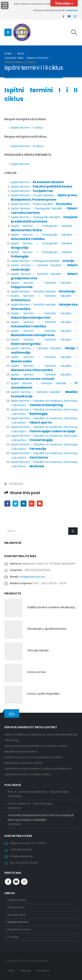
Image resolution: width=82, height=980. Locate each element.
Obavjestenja (16, 907)
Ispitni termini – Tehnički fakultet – (43, 291)
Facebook (7, 503)
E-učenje (13, 937)
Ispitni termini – (37, 182)
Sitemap (26, 971)
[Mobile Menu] (8, 32)
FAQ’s (11, 971)
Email (40, 503)
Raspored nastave (19, 930)
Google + (32, 503)
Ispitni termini (20, 164)
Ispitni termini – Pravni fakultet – (44, 197)
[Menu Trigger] (5, 5)
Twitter (15, 503)
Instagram (24, 882)
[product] (14, 608)
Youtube (16, 882)
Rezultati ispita (17, 915)
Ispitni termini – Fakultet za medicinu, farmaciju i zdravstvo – (44, 403)
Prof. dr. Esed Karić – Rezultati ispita (30, 804)
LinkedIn (24, 503)
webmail (72, 10)
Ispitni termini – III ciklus (27, 146)
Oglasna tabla (17, 900)
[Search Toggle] (74, 32)
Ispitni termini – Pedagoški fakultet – (44, 219)
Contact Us (43, 971)
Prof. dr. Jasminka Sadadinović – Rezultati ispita (38, 792)
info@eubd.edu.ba (32, 577)
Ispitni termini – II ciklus (27, 128)
